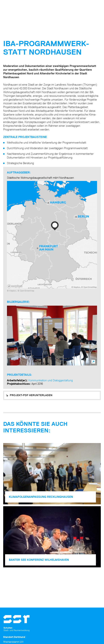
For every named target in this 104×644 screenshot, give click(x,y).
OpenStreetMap (27, 291)
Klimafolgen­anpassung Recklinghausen (41, 497)
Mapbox (13, 291)
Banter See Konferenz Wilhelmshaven (39, 560)
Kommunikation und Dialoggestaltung (51, 380)
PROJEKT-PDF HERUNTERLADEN (31, 395)
